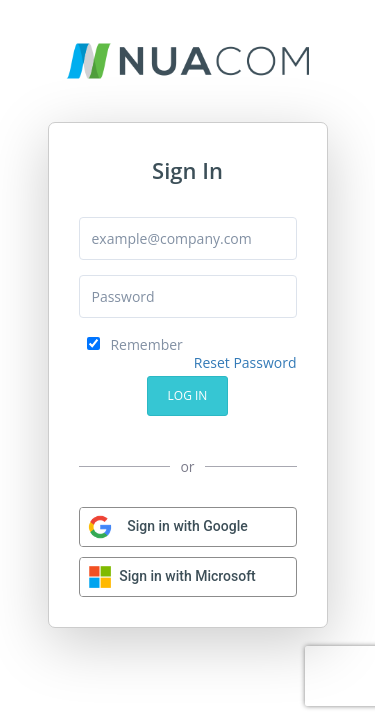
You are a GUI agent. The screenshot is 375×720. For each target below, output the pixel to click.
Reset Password (245, 362)
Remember (135, 344)
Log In (188, 395)
